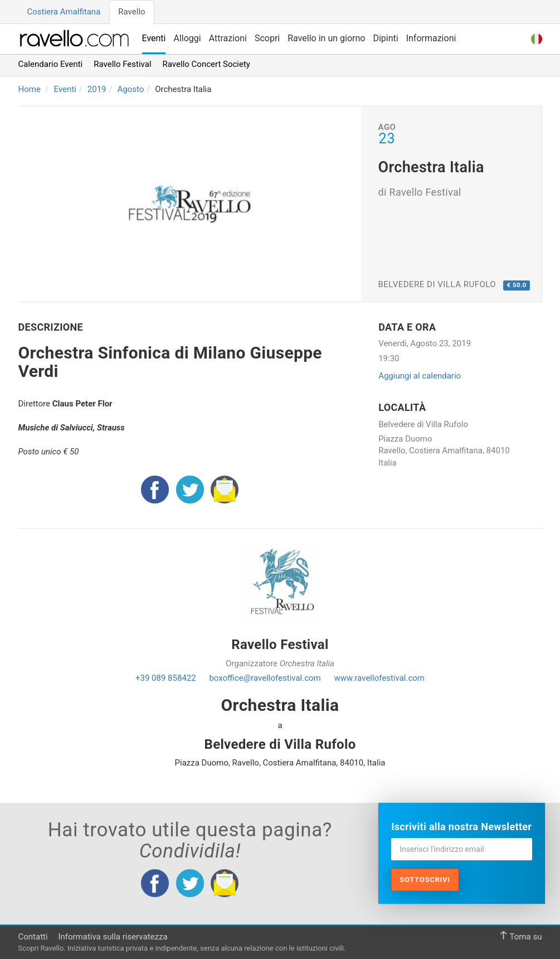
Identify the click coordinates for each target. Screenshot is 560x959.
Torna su (520, 936)
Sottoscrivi (425, 880)
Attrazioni (228, 38)
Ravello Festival (122, 64)
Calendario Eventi (51, 64)
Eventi (154, 38)
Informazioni (431, 38)
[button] (537, 38)
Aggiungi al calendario (420, 376)
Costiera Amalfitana (64, 12)
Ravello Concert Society (206, 64)
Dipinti (385, 38)
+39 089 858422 (166, 678)
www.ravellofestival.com (379, 678)
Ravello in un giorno (326, 38)
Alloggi (187, 38)
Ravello (132, 12)
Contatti (33, 937)
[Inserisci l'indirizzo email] (462, 849)
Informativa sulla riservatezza (113, 937)
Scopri (267, 38)
